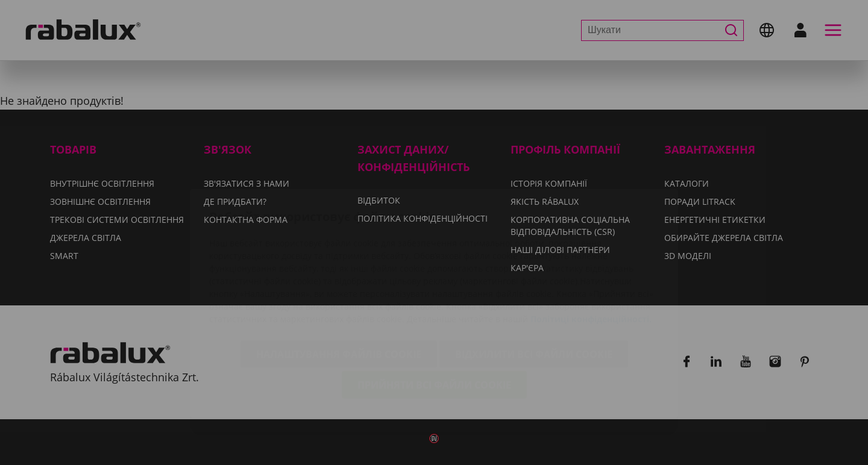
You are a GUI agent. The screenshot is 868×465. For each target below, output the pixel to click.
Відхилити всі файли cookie (534, 285)
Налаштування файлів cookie (339, 285)
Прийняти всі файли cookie (434, 316)
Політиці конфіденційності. (591, 250)
